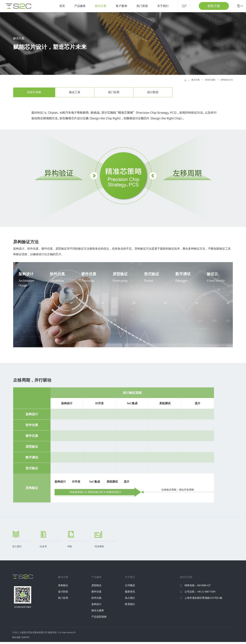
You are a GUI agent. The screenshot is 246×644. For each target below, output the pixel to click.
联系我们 (133, 606)
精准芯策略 (34, 92)
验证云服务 (100, 612)
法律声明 (26, 639)
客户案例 (121, 6)
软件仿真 (99, 600)
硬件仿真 (99, 594)
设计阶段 (153, 92)
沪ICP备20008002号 (67, 635)
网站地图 (17, 639)
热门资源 (142, 6)
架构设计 (99, 606)
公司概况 (133, 587)
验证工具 (75, 92)
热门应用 (114, 92)
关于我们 (163, 6)
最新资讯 (133, 594)
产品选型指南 (102, 619)
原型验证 (99, 587)
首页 (62, 6)
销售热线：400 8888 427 (198, 587)
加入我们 (133, 600)
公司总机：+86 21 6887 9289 (200, 594)
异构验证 (66, 587)
